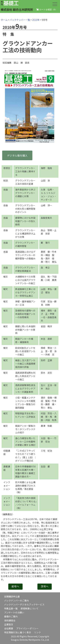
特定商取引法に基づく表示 (18, 632)
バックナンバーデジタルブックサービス (24, 604)
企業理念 (9, 624)
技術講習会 (10, 620)
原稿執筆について (30, 608)
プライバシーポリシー (27, 628)
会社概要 (9, 628)
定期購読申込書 (12, 596)
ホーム (4, 20)
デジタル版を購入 (17, 155)
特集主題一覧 (11, 608)
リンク (37, 632)
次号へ (45, 586)
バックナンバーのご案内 (16, 600)
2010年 (36, 20)
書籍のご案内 (11, 616)
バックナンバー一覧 (20, 20)
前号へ (15, 586)
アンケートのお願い (14, 612)
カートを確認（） (47, 10)
